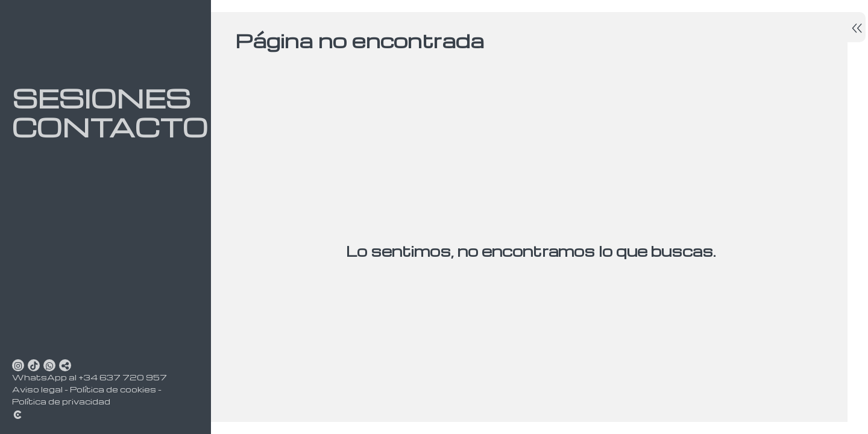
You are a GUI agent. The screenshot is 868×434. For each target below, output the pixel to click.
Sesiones (96, 98)
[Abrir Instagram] (18, 365)
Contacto (96, 127)
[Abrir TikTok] (34, 365)
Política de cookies (113, 389)
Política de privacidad (61, 401)
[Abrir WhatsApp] (49, 365)
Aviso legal (37, 389)
